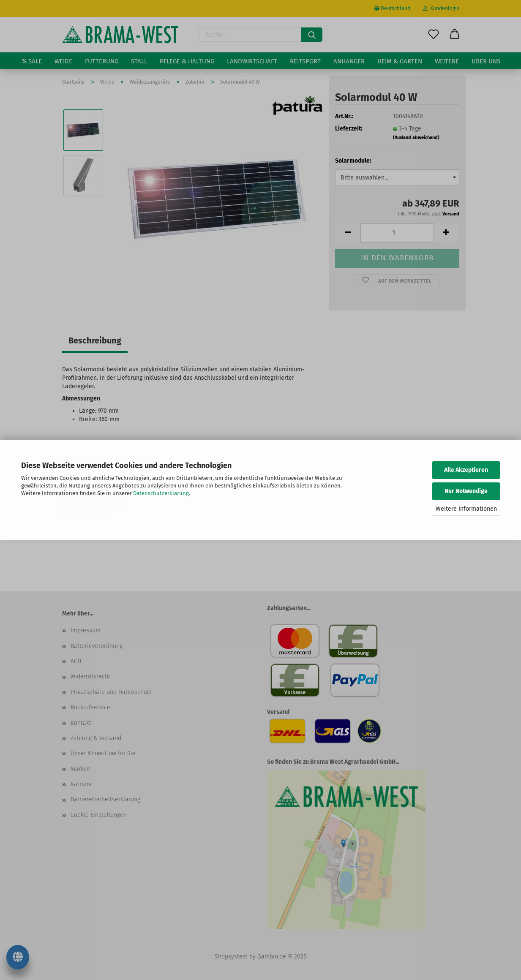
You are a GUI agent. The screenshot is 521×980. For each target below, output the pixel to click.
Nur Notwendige (466, 491)
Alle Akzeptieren (466, 470)
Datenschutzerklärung (161, 493)
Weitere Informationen (466, 509)
